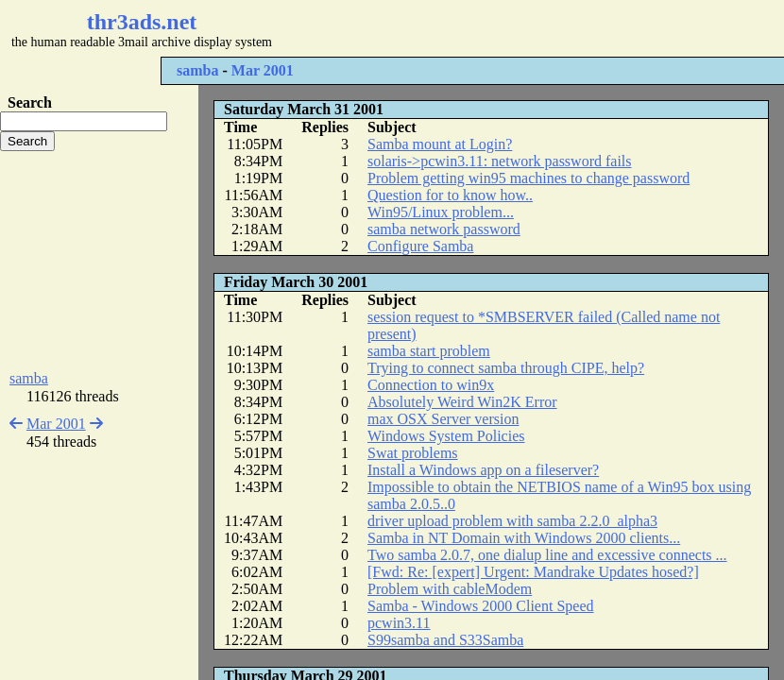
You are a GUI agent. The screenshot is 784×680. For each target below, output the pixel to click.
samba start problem (429, 351)
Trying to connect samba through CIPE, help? (506, 368)
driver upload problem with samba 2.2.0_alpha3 (512, 521)
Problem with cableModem (450, 589)
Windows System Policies (446, 436)
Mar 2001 (263, 70)
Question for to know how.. (450, 195)
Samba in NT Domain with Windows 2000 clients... (524, 538)
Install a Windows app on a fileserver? (483, 470)
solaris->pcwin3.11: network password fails (500, 161)
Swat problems (413, 453)
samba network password (444, 229)
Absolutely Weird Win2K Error (462, 402)
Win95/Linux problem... (441, 212)
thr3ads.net (142, 22)
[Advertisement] (99, 261)
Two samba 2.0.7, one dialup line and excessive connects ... (547, 555)
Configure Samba (420, 246)
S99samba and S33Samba (445, 640)
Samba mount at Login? (440, 144)
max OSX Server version (443, 419)
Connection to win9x (431, 385)
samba (197, 70)
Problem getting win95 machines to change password (528, 178)
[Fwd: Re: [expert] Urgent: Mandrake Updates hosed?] (533, 572)
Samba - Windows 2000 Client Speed (480, 606)
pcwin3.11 (399, 623)
